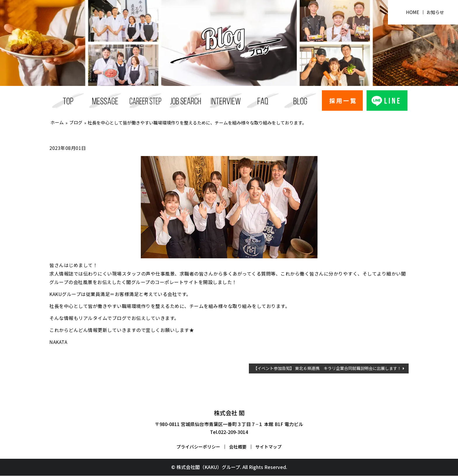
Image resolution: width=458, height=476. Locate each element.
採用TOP (68, 101)
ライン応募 (387, 101)
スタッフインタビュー (226, 101)
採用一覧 (186, 101)
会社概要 (238, 447)
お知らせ (436, 12)
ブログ (300, 101)
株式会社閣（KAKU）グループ (208, 468)
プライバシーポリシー (198, 447)
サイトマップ (268, 447)
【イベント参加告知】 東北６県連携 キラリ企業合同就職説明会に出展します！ (327, 368)
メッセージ (105, 101)
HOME (412, 12)
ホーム (57, 122)
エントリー (342, 101)
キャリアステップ (145, 101)
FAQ (263, 101)
